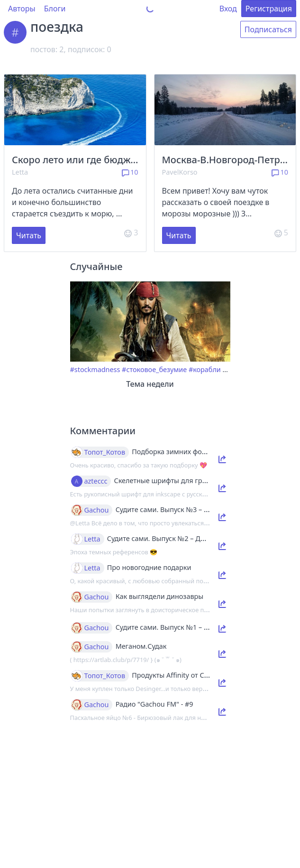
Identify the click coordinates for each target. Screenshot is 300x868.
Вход (228, 9)
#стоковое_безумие (154, 369)
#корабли (205, 369)
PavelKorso (180, 172)
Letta (20, 172)
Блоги (55, 9)
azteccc (96, 481)
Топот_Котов (105, 452)
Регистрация (269, 9)
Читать (29, 235)
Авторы (22, 9)
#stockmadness (95, 369)
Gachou (97, 510)
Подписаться (268, 29)
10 (130, 172)
